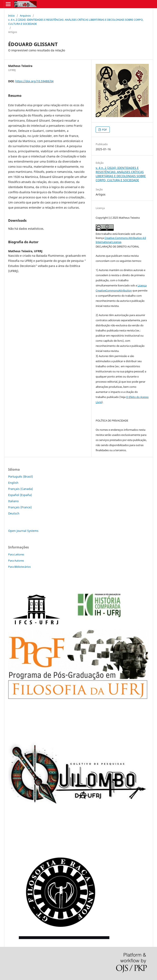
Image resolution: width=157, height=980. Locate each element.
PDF (104, 130)
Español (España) (20, 495)
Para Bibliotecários (19, 567)
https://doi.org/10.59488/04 (34, 81)
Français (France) (20, 507)
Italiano (13, 501)
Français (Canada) (21, 489)
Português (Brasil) (21, 476)
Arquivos (25, 16)
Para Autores (16, 561)
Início (11, 16)
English (13, 483)
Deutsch (14, 513)
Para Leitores (16, 554)
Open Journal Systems (23, 531)
